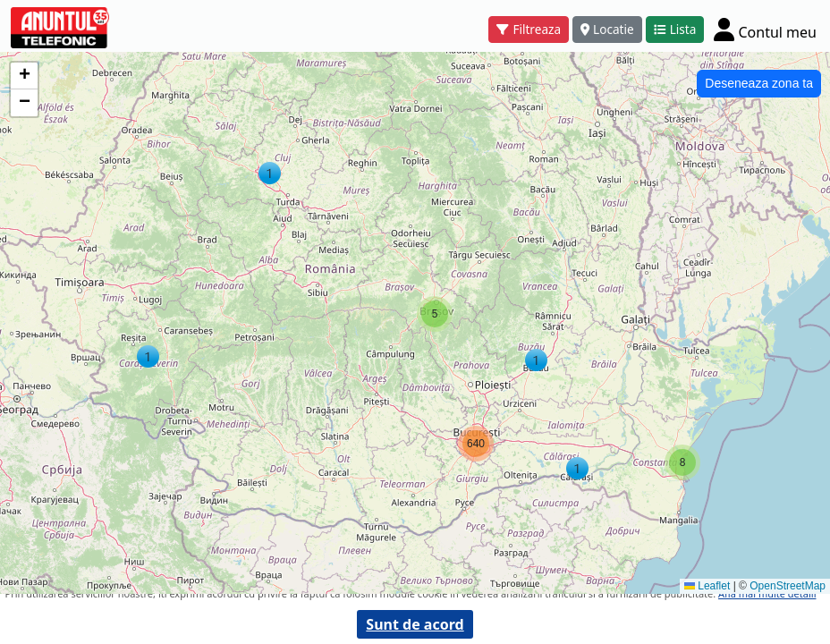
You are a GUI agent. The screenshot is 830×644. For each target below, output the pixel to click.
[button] (270, 173)
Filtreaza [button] (529, 29)
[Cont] (765, 29)
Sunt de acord (415, 624)
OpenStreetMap (788, 586)
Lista (675, 29)
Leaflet (707, 586)
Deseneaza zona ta (759, 83)
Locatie (607, 29)
